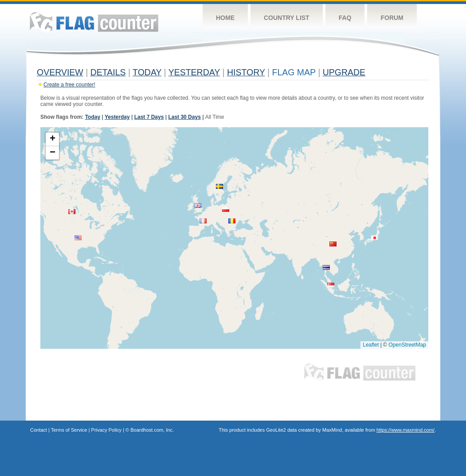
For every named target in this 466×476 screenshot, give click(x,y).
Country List (287, 18)
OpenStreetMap (407, 345)
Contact (39, 430)
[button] (72, 212)
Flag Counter (94, 22)
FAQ (345, 18)
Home (225, 18)
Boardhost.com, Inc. (152, 430)
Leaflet (371, 345)
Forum (392, 18)
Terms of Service (69, 430)
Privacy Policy (106, 430)
